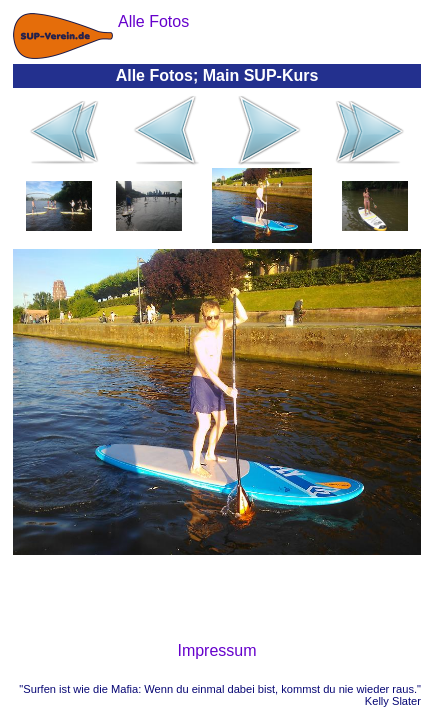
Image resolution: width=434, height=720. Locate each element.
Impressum (216, 650)
